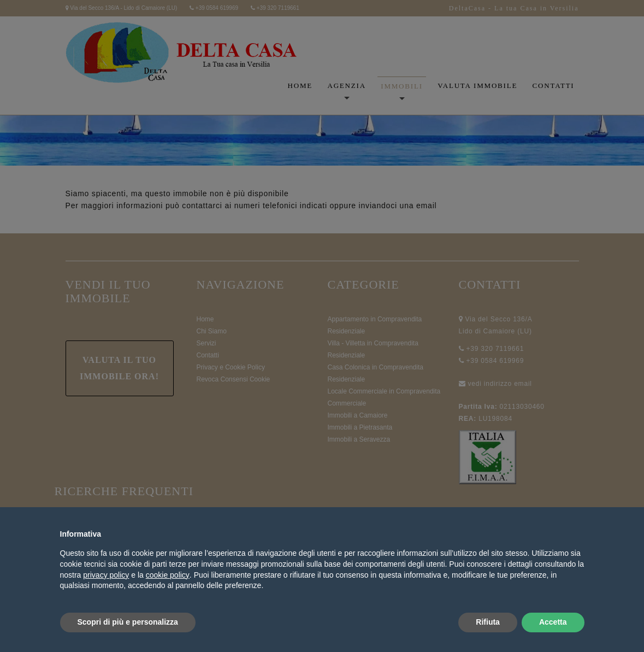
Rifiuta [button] (488, 622)
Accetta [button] (553, 622)
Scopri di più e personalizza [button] (128, 622)
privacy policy (106, 575)
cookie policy (168, 575)
